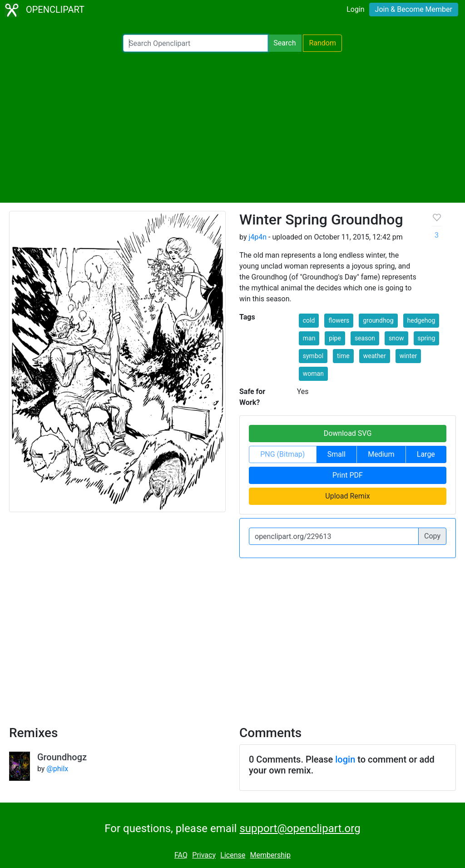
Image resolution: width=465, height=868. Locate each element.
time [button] (343, 356)
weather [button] (375, 356)
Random (322, 43)
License (233, 855)
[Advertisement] (232, 127)
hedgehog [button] (421, 320)
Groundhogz (62, 757)
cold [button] (309, 320)
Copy (432, 536)
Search (284, 43)
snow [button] (396, 338)
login (345, 759)
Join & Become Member (414, 9)
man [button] (309, 338)
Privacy (204, 855)
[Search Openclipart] (195, 43)
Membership (270, 855)
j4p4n (257, 237)
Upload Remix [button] (347, 496)
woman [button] (313, 374)
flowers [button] (339, 320)
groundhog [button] (378, 320)
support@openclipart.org (300, 828)
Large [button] (426, 454)
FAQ (181, 855)
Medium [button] (381, 454)
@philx (57, 769)
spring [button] (427, 338)
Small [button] (336, 454)
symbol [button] (313, 356)
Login (355, 9)
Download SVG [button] (348, 433)
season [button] (365, 338)
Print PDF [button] (348, 475)
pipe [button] (335, 338)
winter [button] (408, 356)
